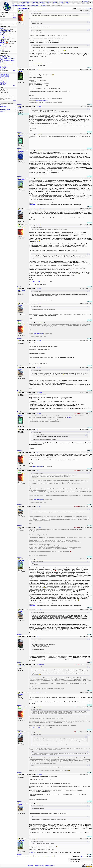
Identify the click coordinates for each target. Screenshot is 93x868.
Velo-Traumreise (4, 84)
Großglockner (5, 67)
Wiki (67, 2)
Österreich (4, 68)
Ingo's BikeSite (3, 80)
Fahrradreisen (3, 83)
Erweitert (14, 24)
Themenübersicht (38, 856)
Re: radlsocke (40, 150)
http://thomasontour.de (42, 101)
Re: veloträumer (40, 209)
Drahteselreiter (3, 82)
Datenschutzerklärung (39, 866)
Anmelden (85, 2)
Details (15, 18)
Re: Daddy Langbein (41, 693)
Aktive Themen (45, 2)
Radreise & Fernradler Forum (21, 6)
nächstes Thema (50, 856)
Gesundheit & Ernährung (39, 6)
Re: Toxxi (39, 289)
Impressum (30, 866)
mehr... (15, 70)
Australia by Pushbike (5, 78)
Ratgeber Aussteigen (5, 77)
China (3, 62)
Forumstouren (5, 57)
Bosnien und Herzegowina (7, 64)
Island (3, 69)
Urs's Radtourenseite (5, 76)
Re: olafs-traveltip (41, 322)
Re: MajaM (39, 134)
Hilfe (62, 2)
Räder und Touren (38, 63)
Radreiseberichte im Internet (8, 61)
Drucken (90, 68)
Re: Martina (39, 393)
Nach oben (20, 68)
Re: (38, 452)
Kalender (35, 2)
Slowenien (4, 66)
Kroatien (4, 65)
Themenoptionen (23, 9)
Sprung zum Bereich (75, 859)
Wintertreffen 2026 (6, 56)
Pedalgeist (32, 205)
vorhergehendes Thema (24, 856)
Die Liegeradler (4, 81)
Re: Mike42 (39, 225)
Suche (55, 2)
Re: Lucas (39, 11)
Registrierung (25, 2)
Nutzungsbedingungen (50, 866)
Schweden (4, 63)
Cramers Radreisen (4, 74)
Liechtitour (2, 79)
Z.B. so (69, 417)
